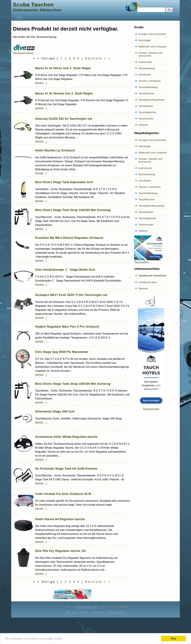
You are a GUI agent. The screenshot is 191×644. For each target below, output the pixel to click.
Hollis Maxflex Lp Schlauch (55, 150)
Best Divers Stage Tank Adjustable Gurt (64, 182)
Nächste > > (98, 58)
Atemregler (145, 40)
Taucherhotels (151, 408)
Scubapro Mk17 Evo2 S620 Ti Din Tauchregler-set (71, 295)
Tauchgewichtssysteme (151, 100)
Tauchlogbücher (147, 112)
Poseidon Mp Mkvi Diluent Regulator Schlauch (69, 238)
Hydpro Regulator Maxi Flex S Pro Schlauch (67, 327)
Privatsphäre (98, 612)
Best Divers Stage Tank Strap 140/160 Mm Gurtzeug (73, 210)
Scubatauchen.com (87, 607)
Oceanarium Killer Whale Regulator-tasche (66, 437)
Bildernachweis (116, 612)
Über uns (71, 612)
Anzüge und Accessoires (152, 34)
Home (19, 18)
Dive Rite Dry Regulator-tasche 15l (60, 551)
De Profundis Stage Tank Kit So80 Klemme (66, 469)
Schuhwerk (145, 75)
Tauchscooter (146, 118)
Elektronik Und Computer (153, 46)
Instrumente (145, 62)
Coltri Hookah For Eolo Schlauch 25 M (63, 494)
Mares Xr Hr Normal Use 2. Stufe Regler (64, 93)
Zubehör (143, 125)
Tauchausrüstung (24, 52)
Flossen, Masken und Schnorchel (150, 54)
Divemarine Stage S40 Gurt (55, 411)
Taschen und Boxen (150, 81)
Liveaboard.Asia (147, 282)
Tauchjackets (146, 106)
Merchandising (147, 68)
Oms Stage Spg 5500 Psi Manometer (62, 352)
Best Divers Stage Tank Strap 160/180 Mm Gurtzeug (73, 384)
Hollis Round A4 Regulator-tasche (60, 519)
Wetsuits (143, 288)
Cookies (83, 612)
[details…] (41, 83)
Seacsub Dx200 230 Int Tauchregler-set (64, 119)
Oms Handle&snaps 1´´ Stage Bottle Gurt (65, 270)
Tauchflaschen (146, 93)
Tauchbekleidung (148, 87)
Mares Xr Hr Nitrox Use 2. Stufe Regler (63, 68)
